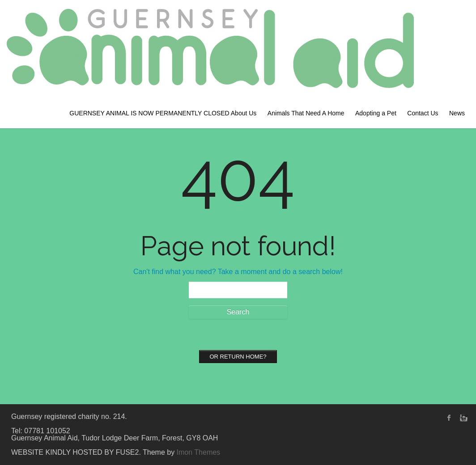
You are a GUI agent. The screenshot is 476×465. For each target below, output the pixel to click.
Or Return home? (238, 357)
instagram (463, 418)
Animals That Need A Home (306, 113)
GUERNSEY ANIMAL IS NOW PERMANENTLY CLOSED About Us (163, 113)
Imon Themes (199, 452)
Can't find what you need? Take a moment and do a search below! (238, 272)
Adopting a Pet (376, 113)
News (457, 113)
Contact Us (423, 113)
